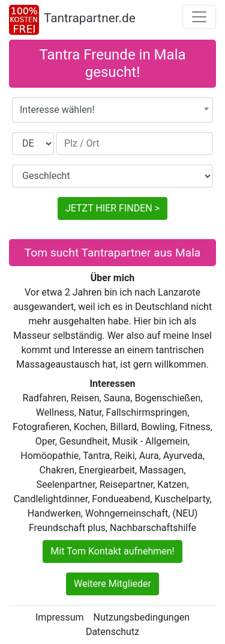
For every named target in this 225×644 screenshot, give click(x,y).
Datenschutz (112, 632)
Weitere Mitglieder (112, 584)
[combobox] (112, 110)
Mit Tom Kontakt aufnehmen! (112, 551)
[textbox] (112, 110)
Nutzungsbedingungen (142, 617)
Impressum (60, 617)
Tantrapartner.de (90, 18)
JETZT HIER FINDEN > (112, 208)
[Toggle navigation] (199, 17)
